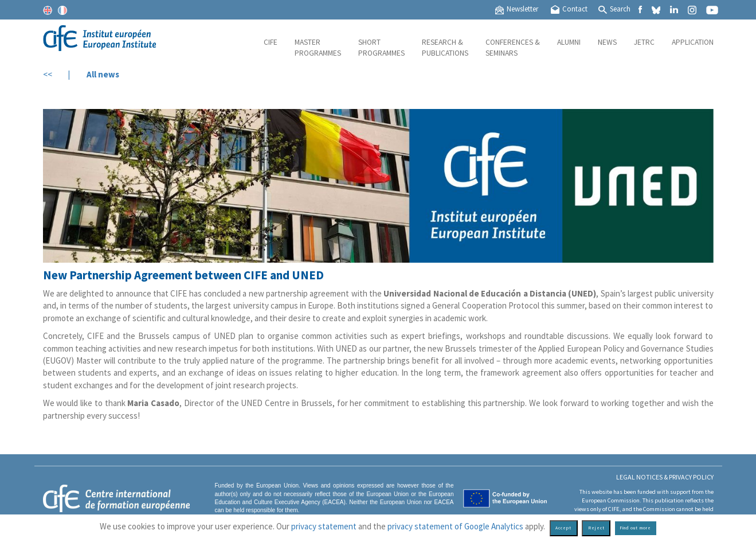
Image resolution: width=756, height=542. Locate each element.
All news (103, 74)
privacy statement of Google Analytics (455, 526)
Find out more (635, 528)
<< (48, 74)
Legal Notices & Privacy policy (665, 477)
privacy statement (324, 526)
